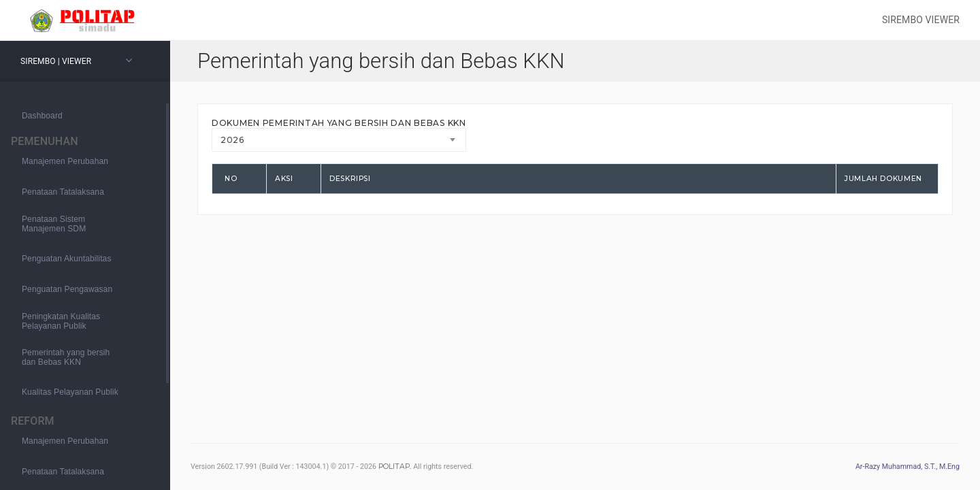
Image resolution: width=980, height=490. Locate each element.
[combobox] (339, 140)
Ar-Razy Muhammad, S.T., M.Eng (908, 467)
